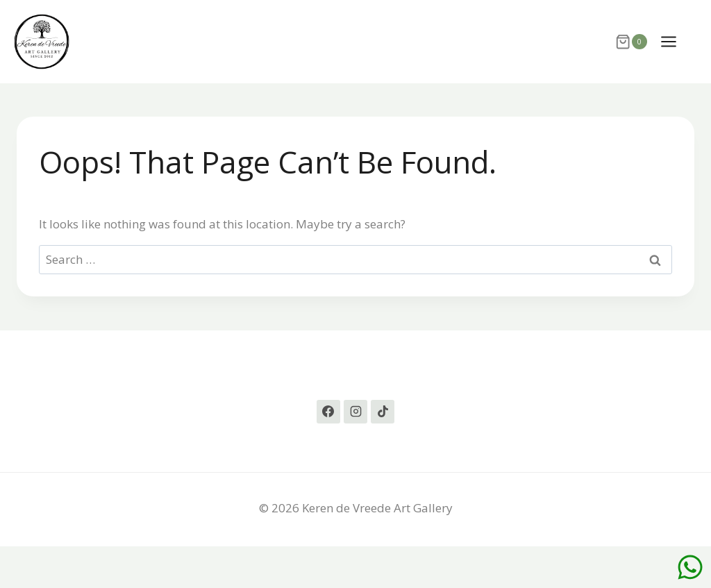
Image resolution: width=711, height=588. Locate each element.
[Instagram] (355, 412)
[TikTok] (383, 412)
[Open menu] (676, 41)
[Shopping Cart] (631, 42)
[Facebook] (328, 412)
